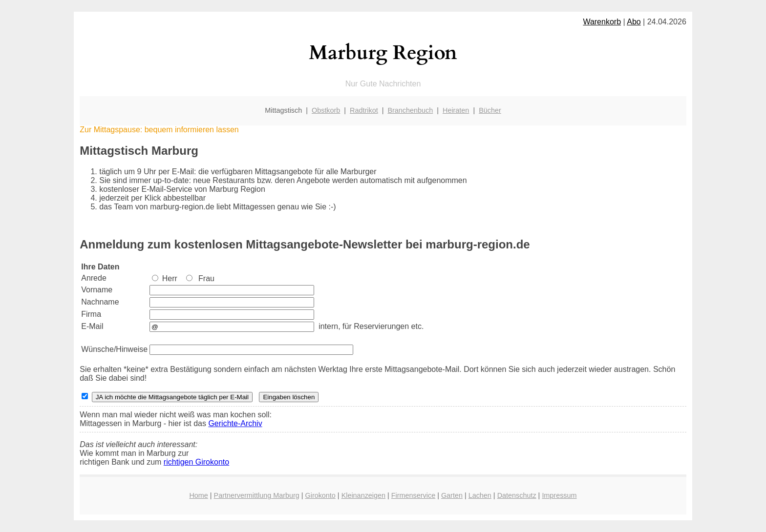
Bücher (490, 110)
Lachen (480, 495)
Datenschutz (517, 495)
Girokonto (320, 495)
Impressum (559, 495)
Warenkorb (602, 22)
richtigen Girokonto (196, 462)
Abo (634, 22)
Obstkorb (326, 110)
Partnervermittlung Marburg (257, 495)
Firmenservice (413, 495)
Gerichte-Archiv (235, 423)
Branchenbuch (410, 110)
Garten (452, 495)
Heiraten (456, 110)
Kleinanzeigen (363, 495)
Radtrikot (364, 110)
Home (198, 495)
